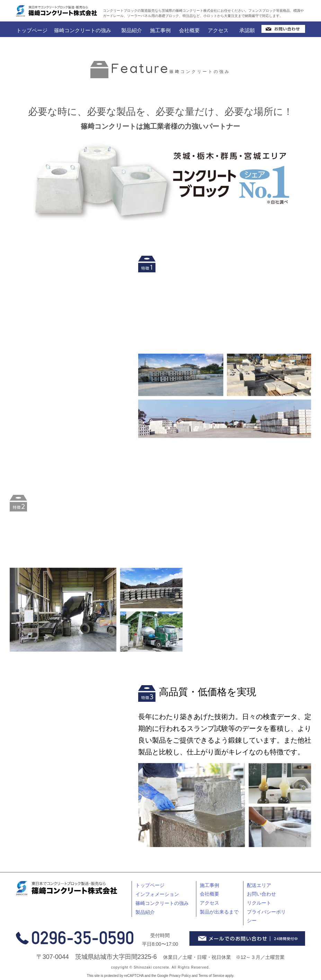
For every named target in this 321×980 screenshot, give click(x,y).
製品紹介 (132, 30)
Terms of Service (211, 976)
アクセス (218, 30)
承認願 (247, 30)
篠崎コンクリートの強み (83, 30)
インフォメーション (157, 894)
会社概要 (189, 30)
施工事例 (160, 30)
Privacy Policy (180, 976)
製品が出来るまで (219, 912)
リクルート (259, 903)
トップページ (32, 30)
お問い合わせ (261, 894)
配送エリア (259, 885)
